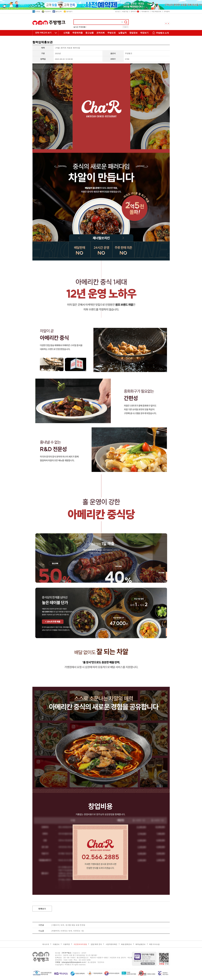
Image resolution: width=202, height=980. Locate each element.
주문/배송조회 (156, 11)
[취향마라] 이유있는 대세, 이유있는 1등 (68, 931)
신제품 (67, 33)
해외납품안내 (140, 944)
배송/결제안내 (126, 944)
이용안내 (56, 944)
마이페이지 (145, 11)
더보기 (126, 27)
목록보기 (42, 909)
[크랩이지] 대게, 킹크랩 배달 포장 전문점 (68, 925)
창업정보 (133, 33)
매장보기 (144, 33)
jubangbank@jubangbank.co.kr (74, 962)
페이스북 (57, 11)
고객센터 (167, 11)
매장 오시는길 (154, 944)
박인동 (130, 957)
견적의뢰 (101, 33)
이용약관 (66, 944)
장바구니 (135, 11)
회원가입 (125, 11)
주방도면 (112, 33)
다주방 (36, 11)
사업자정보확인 (112, 944)
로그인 (117, 11)
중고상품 (90, 33)
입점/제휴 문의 (96, 944)
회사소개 (46, 944)
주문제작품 (78, 33)
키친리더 (46, 11)
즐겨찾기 (68, 11)
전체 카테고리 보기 (43, 33)
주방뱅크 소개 (160, 33)
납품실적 (122, 33)
